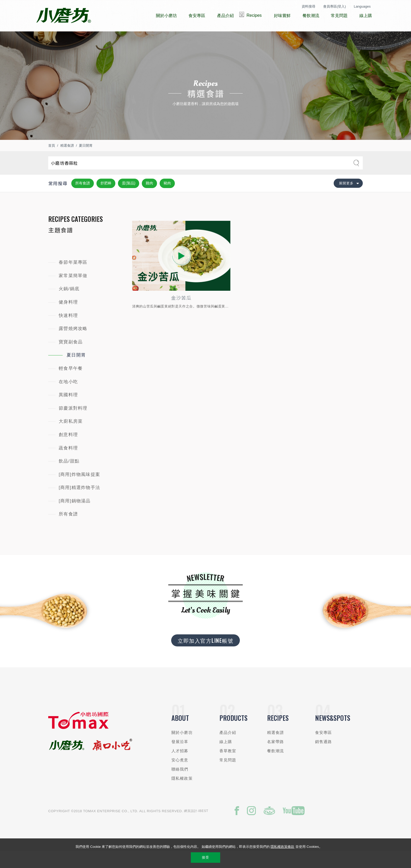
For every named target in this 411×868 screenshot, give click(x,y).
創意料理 (68, 450)
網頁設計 (191, 827)
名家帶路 (276, 757)
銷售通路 (324, 757)
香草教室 (228, 767)
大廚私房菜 (71, 437)
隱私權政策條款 (282, 847)
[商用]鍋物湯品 (75, 517)
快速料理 (68, 331)
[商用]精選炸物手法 (79, 503)
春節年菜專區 (73, 278)
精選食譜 (67, 161)
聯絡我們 (180, 785)
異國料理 (68, 411)
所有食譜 (83, 199)
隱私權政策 (182, 794)
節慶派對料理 (73, 424)
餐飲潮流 (276, 767)
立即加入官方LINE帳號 (206, 656)
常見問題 (228, 776)
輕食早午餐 (71, 384)
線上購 (226, 757)
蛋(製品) (129, 199)
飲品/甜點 (69, 477)
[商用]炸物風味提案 (79, 490)
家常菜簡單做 (73, 291)
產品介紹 (228, 748)
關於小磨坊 (182, 748)
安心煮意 (180, 776)
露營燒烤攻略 (73, 344)
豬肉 (167, 199)
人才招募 (180, 767)
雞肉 (149, 199)
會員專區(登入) (335, 6)
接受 (205, 857)
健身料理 (68, 318)
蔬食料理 (68, 463)
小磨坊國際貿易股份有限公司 (64, 16)
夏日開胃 (86, 161)
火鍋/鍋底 (69, 304)
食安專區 (324, 748)
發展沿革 (180, 757)
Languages (362, 6)
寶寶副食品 (71, 358)
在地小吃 (68, 397)
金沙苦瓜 (181, 313)
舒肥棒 (106, 199)
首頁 (52, 161)
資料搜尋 (309, 6)
